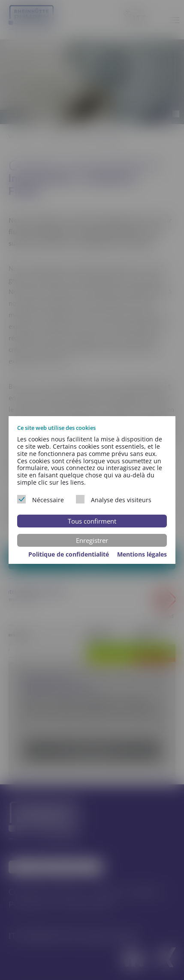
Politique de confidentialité (69, 554)
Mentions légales (142, 554)
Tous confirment (92, 521)
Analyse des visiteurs (114, 499)
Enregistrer (92, 540)
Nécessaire (41, 499)
